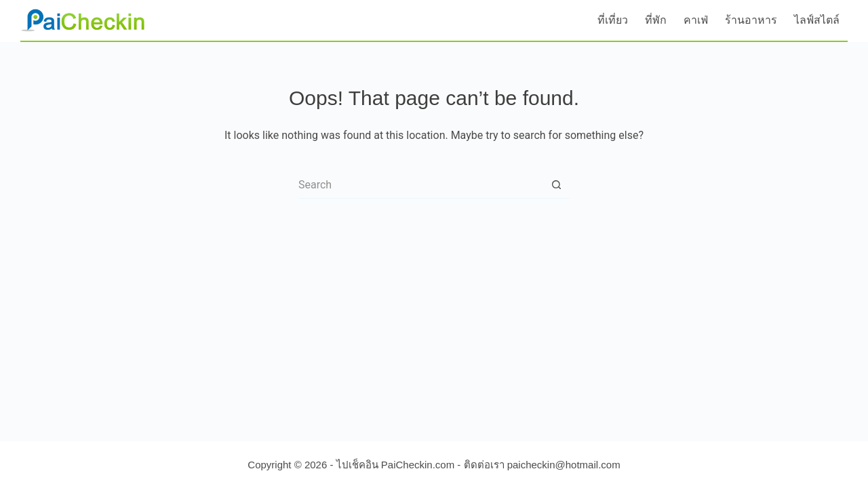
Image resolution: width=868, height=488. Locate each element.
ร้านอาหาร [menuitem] (751, 20)
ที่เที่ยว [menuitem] (613, 20)
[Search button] (556, 185)
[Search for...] (420, 185)
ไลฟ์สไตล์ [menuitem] (817, 20)
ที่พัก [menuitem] (656, 20)
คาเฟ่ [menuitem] (696, 20)
